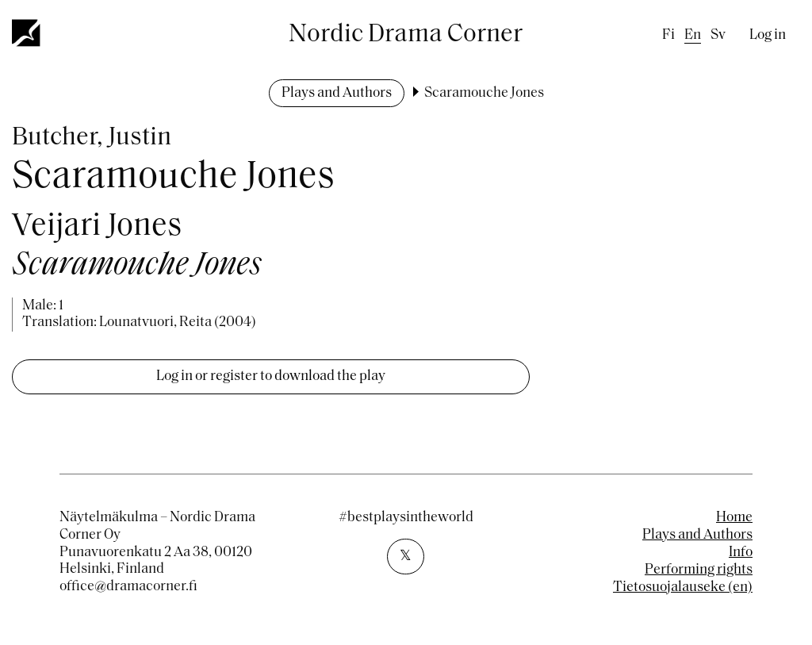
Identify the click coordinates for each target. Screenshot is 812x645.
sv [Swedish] (718, 35)
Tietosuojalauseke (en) (683, 587)
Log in (768, 35)
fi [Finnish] (668, 35)
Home (734, 518)
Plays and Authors (337, 93)
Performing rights (699, 570)
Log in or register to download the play (271, 376)
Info (741, 553)
